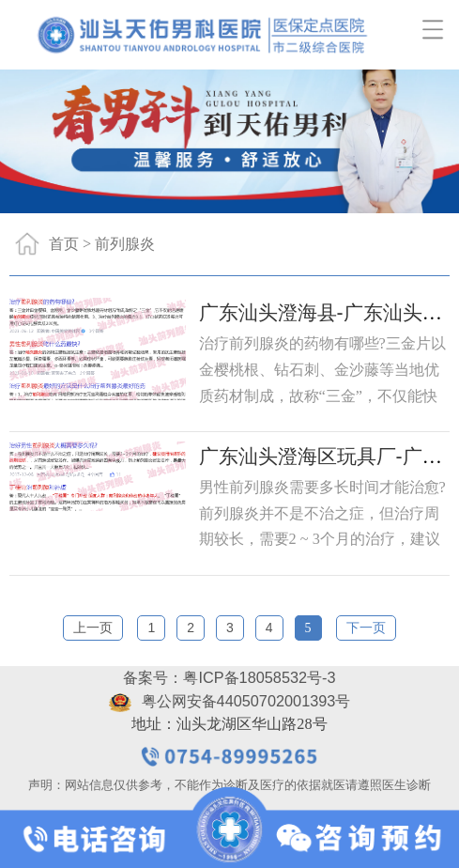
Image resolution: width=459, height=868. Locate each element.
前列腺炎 (125, 243)
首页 (64, 243)
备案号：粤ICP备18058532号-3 (229, 677)
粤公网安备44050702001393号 (230, 701)
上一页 (93, 628)
